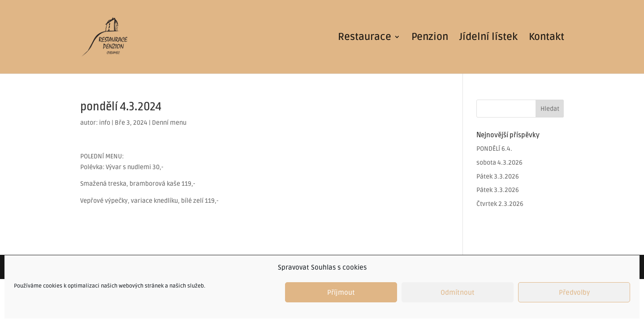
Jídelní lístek (488, 38)
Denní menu (169, 123)
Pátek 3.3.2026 (498, 177)
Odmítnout (458, 292)
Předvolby (574, 292)
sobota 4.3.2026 (499, 163)
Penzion (430, 38)
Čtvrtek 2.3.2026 (500, 204)
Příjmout (341, 292)
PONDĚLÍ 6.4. (494, 149)
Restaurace (365, 38)
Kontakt (547, 38)
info (105, 123)
